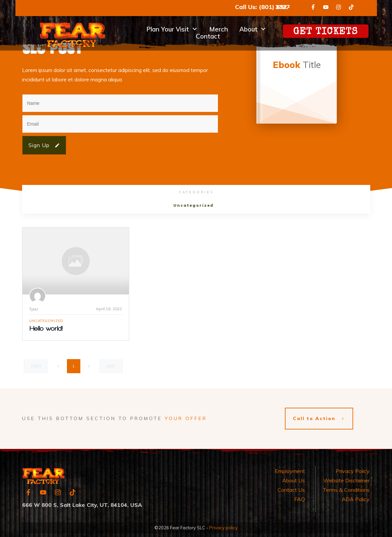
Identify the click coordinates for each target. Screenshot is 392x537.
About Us (294, 477)
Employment (290, 468)
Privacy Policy (353, 468)
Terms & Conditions (346, 487)
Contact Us (291, 487)
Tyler (34, 309)
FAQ (300, 496)
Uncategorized (193, 205)
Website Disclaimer (346, 477)
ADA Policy (356, 496)
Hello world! (46, 328)
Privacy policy (223, 525)
